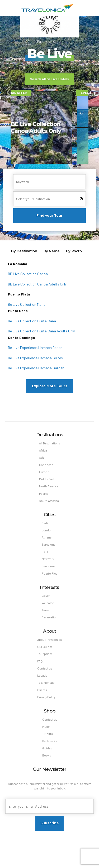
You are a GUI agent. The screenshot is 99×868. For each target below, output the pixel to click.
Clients (42, 690)
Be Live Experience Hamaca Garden (36, 368)
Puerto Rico (50, 573)
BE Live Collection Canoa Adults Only (37, 284)
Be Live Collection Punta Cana (32, 321)
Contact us (45, 668)
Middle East (47, 479)
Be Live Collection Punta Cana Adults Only (41, 331)
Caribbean (46, 465)
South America (49, 501)
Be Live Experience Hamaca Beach (35, 348)
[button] (25, 127)
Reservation (50, 617)
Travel (46, 610)
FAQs (40, 661)
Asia (42, 457)
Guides (47, 748)
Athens (46, 537)
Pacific (44, 494)
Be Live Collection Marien (28, 304)
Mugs (46, 727)
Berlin (46, 523)
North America (49, 486)
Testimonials (46, 683)
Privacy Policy (46, 697)
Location (43, 675)
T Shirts (47, 734)
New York (48, 559)
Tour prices (45, 654)
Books (46, 755)
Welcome (48, 603)
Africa (43, 450)
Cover (46, 596)
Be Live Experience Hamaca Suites (35, 358)
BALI (45, 552)
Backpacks (49, 741)
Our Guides (45, 647)
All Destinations (49, 443)
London (47, 530)
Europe (44, 472)
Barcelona (49, 544)
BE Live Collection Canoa (28, 274)
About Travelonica (49, 640)
